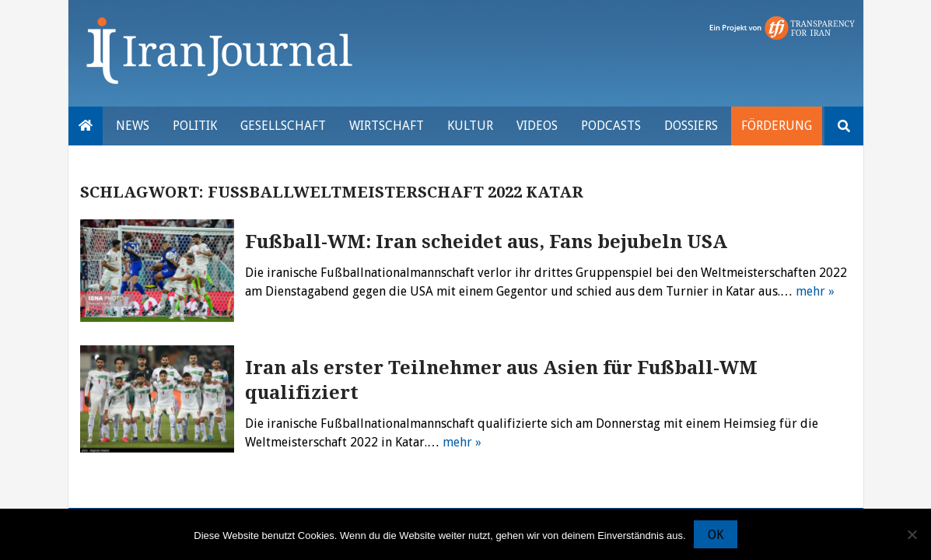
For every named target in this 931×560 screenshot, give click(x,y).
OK (716, 535)
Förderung (777, 126)
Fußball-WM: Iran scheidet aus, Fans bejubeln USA (486, 242)
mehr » (815, 291)
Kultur (470, 126)
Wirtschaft (387, 126)
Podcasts (611, 126)
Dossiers (691, 126)
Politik (195, 126)
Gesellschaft (283, 126)
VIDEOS (537, 126)
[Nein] (912, 534)
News (133, 126)
